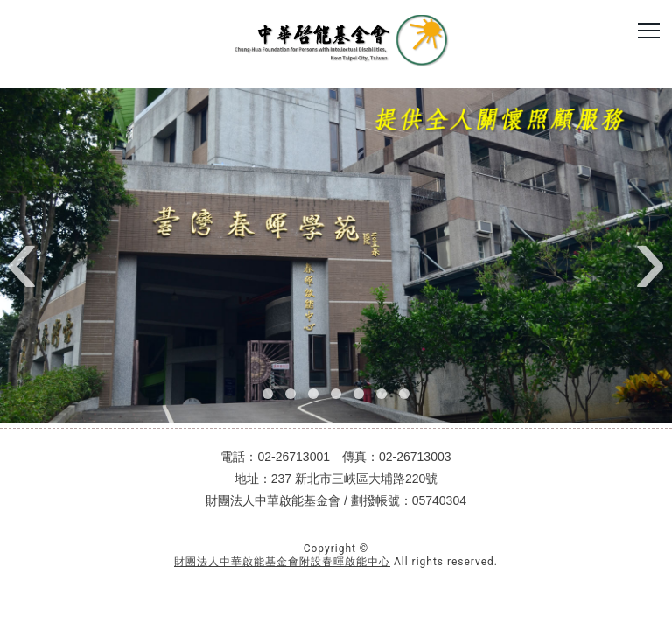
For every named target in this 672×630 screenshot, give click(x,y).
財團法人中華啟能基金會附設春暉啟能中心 (282, 562)
